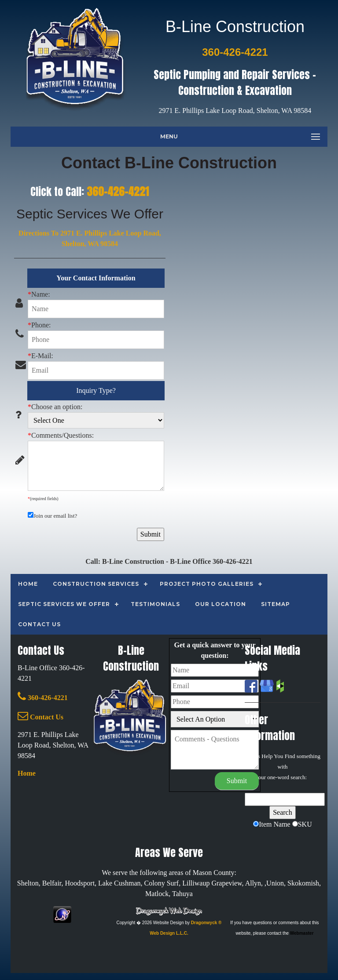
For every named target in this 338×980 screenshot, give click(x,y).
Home (27, 773)
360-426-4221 (118, 192)
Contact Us (40, 717)
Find (290, 756)
